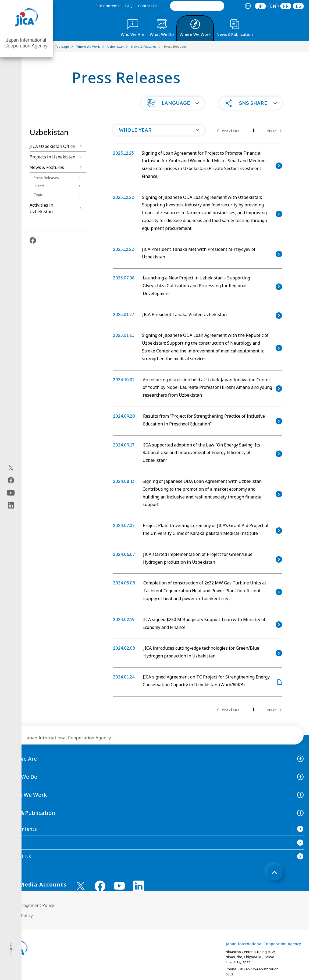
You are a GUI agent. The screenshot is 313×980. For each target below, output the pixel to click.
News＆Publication (30, 813)
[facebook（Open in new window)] (11, 480)
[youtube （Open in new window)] (119, 886)
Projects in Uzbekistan (52, 157)
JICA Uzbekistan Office (52, 146)
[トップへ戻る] (275, 872)
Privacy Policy (19, 916)
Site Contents (108, 6)
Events (39, 186)
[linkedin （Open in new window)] (139, 886)
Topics (39, 195)
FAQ (129, 6)
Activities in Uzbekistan (41, 208)
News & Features (47, 167)
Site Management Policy (30, 905)
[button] (173, 103)
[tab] (248, 6)
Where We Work (26, 795)
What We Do (21, 777)
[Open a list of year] (159, 130)
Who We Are (21, 759)
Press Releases (46, 178)
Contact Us (148, 6)
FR (286, 6)
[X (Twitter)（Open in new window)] (11, 468)
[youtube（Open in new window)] (11, 493)
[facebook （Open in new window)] (100, 886)
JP (261, 6)
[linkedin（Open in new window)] (11, 505)
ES (298, 6)
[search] (197, 6)
